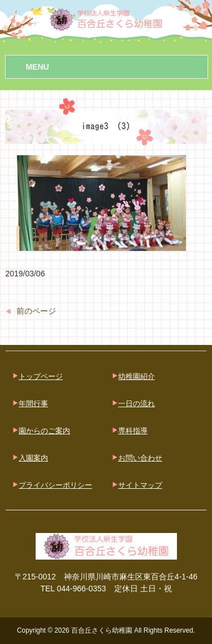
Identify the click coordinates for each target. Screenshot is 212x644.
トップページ (41, 376)
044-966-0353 (81, 588)
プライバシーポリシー (55, 485)
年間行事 (33, 404)
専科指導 (133, 431)
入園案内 (33, 458)
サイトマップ (140, 485)
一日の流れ (137, 404)
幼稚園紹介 (137, 376)
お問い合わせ (140, 458)
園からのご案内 (44, 431)
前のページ (36, 311)
